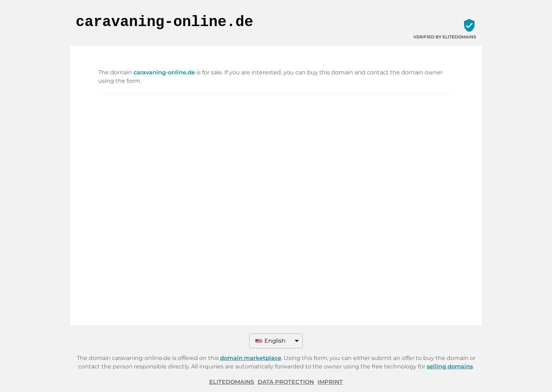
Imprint (330, 382)
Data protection (286, 382)
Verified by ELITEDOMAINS (445, 37)
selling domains (450, 366)
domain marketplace (251, 358)
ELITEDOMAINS (232, 382)
